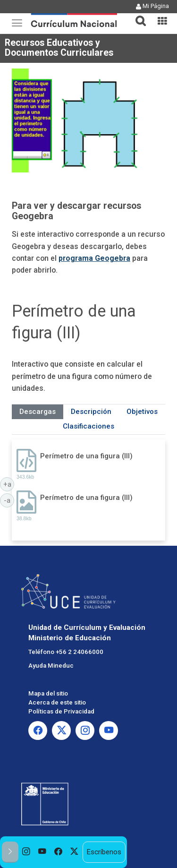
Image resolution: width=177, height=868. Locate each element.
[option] (26, 852)
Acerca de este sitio (57, 702)
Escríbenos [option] (104, 852)
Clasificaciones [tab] (88, 426)
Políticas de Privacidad (61, 711)
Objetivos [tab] (142, 412)
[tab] (137, 15)
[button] (137, 15)
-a (9, 500)
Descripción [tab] (91, 412)
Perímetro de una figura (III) (86, 456)
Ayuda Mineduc (51, 666)
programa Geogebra (94, 258)
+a (9, 484)
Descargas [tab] (38, 412)
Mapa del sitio (48, 693)
